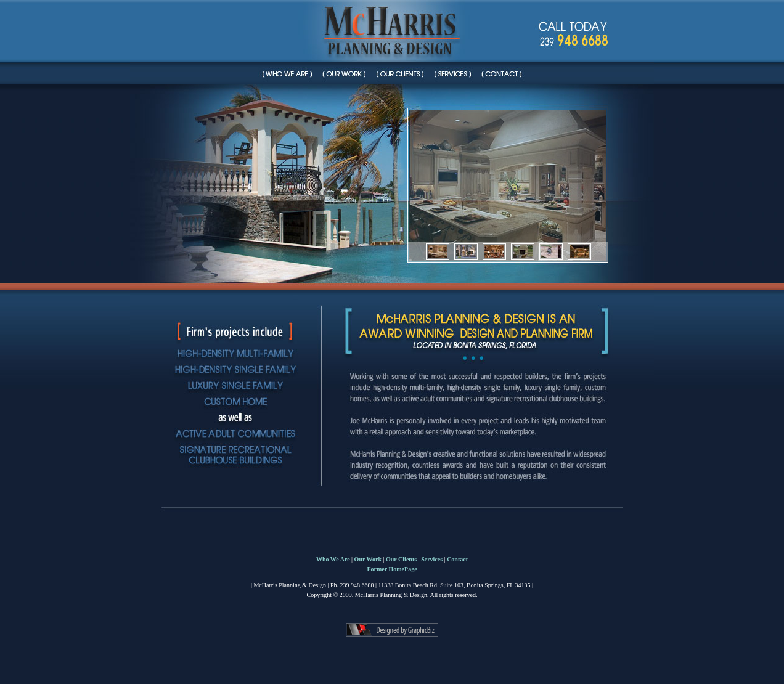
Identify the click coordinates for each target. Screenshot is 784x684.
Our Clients (401, 559)
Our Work (368, 559)
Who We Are (333, 559)
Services (432, 559)
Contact (457, 559)
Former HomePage (392, 569)
